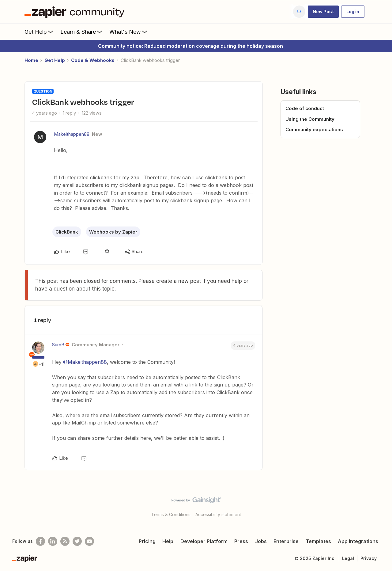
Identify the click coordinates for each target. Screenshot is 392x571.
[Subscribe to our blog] (65, 541)
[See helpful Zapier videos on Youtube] (89, 541)
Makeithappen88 (72, 134)
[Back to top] (380, 505)
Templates (318, 541)
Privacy (369, 558)
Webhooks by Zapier (113, 232)
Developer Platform (204, 541)
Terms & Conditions (171, 514)
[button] (323, 12)
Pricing (147, 541)
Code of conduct (305, 108)
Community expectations (314, 129)
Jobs (261, 541)
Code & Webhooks (93, 60)
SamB (58, 345)
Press (241, 541)
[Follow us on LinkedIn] (53, 541)
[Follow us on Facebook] (40, 541)
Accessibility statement (218, 514)
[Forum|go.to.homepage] (76, 12)
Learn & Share (82, 32)
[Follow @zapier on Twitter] (77, 541)
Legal (348, 558)
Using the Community (310, 119)
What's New (129, 32)
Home (31, 60)
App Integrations (358, 541)
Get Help (39, 32)
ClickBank (67, 232)
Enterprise (286, 541)
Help (168, 541)
